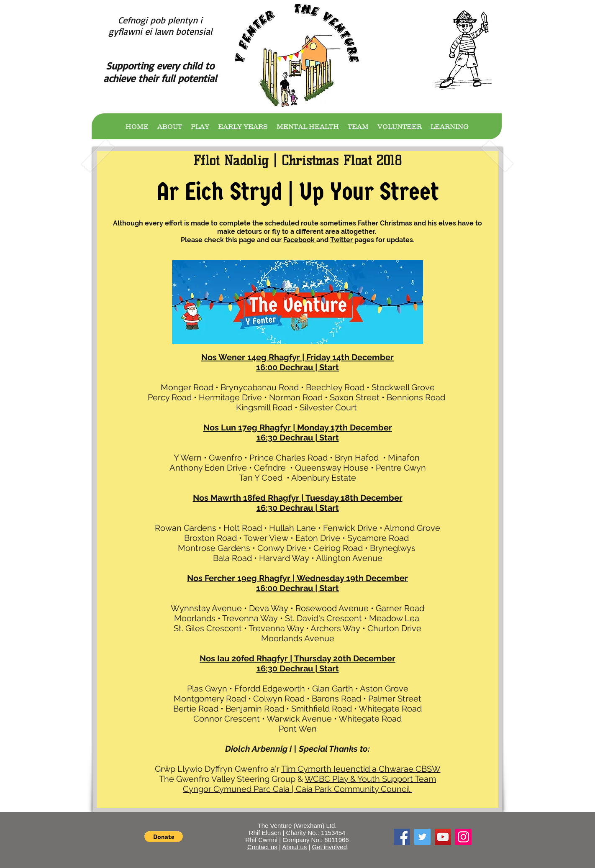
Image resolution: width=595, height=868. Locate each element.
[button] (164, 837)
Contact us (262, 847)
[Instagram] (463, 837)
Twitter (342, 240)
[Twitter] (422, 837)
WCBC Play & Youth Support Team (370, 779)
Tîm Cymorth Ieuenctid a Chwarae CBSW (361, 769)
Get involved (330, 847)
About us (294, 847)
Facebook (300, 240)
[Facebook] (402, 837)
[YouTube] (443, 837)
